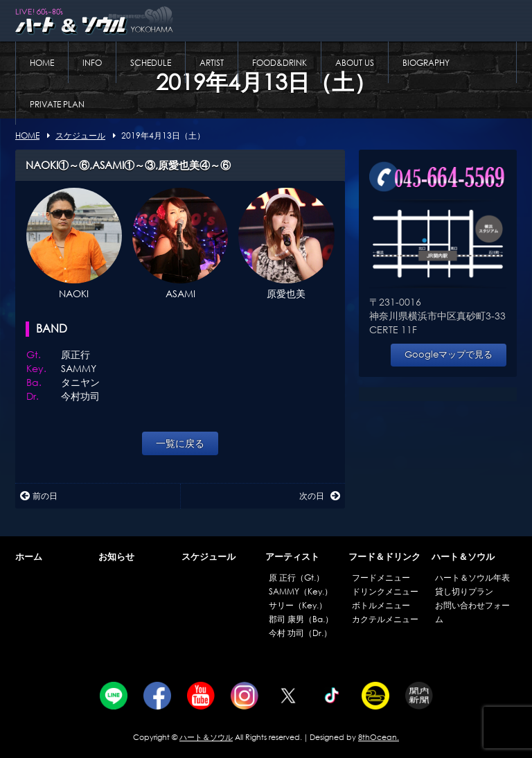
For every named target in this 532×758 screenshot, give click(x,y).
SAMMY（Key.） (301, 591)
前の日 (39, 496)
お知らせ (116, 557)
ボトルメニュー (381, 605)
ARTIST (212, 63)
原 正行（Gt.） (296, 578)
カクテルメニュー (385, 619)
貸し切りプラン (464, 591)
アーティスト (292, 557)
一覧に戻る (180, 443)
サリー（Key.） (298, 605)
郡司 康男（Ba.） (301, 619)
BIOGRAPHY (426, 63)
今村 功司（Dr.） (300, 633)
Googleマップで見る (449, 354)
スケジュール (209, 557)
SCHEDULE (151, 63)
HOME (42, 63)
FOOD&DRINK (280, 63)
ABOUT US (355, 63)
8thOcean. (379, 737)
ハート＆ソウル (463, 557)
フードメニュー (381, 578)
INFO (92, 63)
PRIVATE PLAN (57, 104)
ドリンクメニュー (385, 591)
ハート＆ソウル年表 (472, 578)
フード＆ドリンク (384, 557)
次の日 (320, 496)
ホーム (29, 557)
